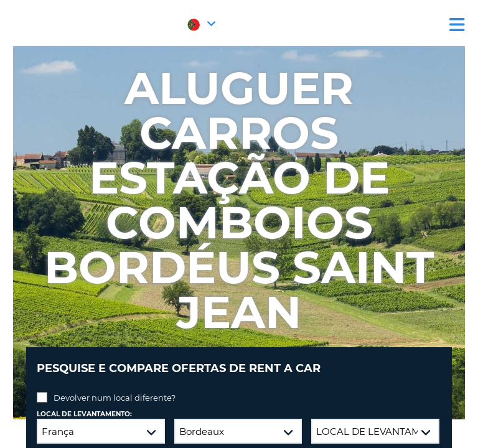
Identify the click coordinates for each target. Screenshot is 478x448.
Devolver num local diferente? (115, 398)
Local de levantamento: (84, 414)
